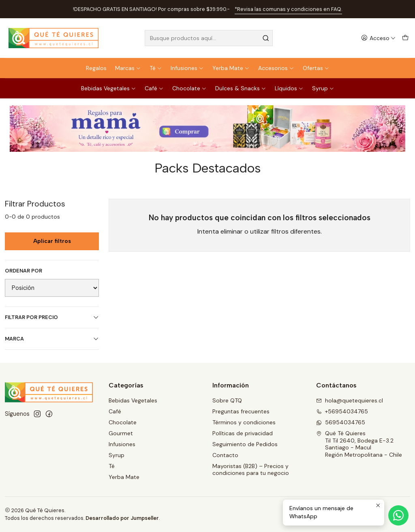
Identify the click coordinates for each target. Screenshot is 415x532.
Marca (52, 339)
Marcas (128, 68)
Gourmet (121, 433)
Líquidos (289, 88)
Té (156, 68)
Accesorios (276, 68)
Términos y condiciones (244, 422)
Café (154, 88)
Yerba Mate (231, 68)
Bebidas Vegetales (109, 88)
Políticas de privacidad (243, 433)
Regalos (96, 68)
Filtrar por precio (52, 317)
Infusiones (187, 68)
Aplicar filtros (52, 241)
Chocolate (189, 88)
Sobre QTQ (227, 400)
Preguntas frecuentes (241, 411)
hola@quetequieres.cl (350, 400)
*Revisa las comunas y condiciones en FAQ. (288, 9)
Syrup (323, 88)
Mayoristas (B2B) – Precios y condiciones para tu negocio (251, 470)
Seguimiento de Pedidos (245, 444)
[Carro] (405, 38)
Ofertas (316, 68)
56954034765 (341, 422)
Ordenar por (24, 271)
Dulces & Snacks (241, 88)
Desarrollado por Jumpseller (122, 518)
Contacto (225, 455)
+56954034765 (342, 411)
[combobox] (209, 38)
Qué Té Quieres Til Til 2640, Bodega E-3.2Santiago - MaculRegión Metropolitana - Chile (359, 444)
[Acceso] (378, 38)
